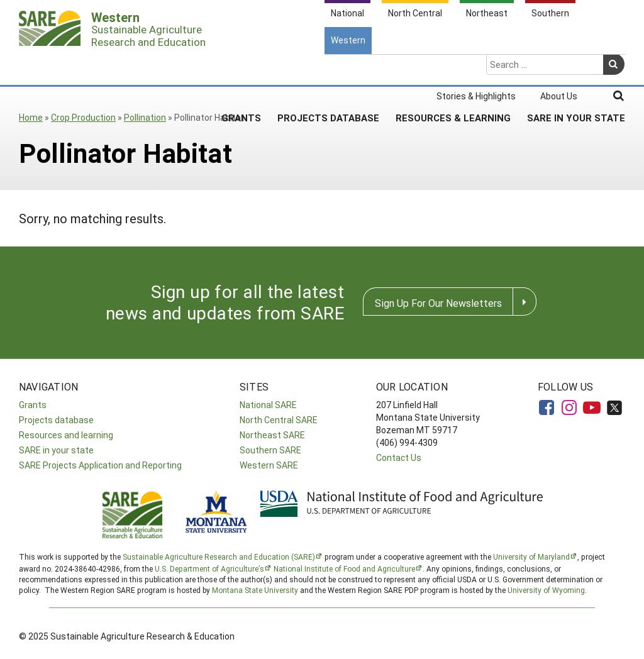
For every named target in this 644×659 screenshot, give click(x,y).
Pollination (145, 117)
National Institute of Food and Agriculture (344, 568)
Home (31, 117)
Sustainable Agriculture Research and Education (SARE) (219, 557)
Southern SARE (270, 450)
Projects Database (328, 69)
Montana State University (255, 590)
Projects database (56, 420)
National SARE (268, 405)
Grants (241, 69)
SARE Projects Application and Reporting (100, 465)
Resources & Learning (453, 69)
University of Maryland (531, 557)
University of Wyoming (546, 590)
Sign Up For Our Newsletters (438, 303)
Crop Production (83, 117)
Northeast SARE (272, 435)
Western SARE (269, 465)
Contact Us (399, 457)
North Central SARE (279, 420)
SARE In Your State (576, 69)
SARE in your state (56, 450)
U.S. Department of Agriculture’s (209, 568)
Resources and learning (66, 435)
